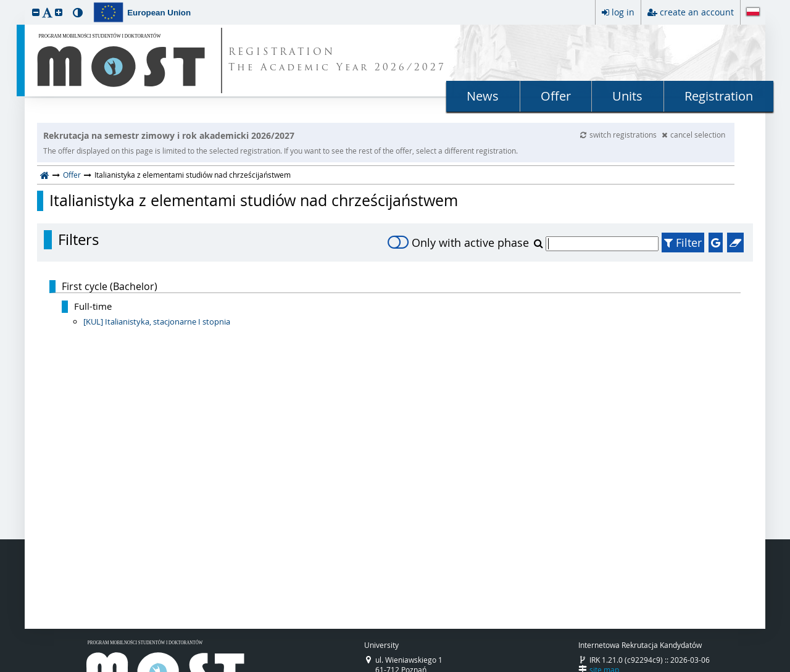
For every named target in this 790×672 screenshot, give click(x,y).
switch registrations (619, 135)
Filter (683, 243)
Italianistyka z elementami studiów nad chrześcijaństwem (254, 201)
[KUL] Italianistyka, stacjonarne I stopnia (157, 321)
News (483, 96)
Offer (556, 96)
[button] (36, 12)
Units (627, 96)
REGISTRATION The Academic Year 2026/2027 (337, 60)
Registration (719, 96)
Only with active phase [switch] (458, 243)
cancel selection (693, 135)
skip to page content (3, 3)
